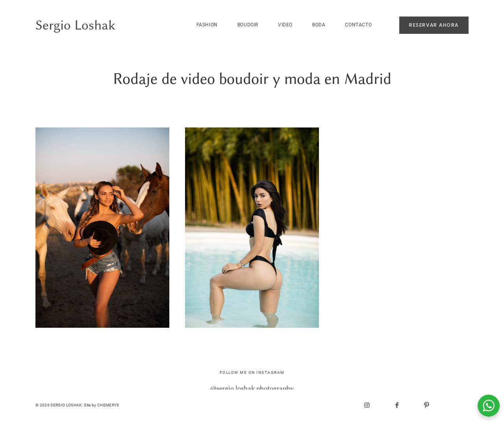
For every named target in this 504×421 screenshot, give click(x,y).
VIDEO (285, 25)
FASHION (207, 25)
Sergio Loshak (75, 25)
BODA (319, 25)
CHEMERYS (108, 405)
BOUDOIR (248, 25)
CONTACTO (358, 25)
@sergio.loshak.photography (252, 388)
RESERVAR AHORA (434, 25)
